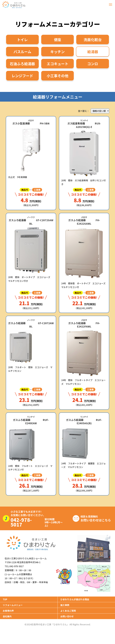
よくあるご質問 (68, 611)
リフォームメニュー (13, 605)
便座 (57, 40)
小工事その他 (57, 76)
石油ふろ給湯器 (22, 64)
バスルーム (22, 52)
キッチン (57, 52)
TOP (5, 599)
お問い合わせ (67, 616)
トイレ (22, 40)
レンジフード (22, 76)
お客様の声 (8, 611)
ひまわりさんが (75, 599)
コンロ (93, 64)
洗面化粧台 (93, 40)
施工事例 (65, 605)
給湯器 (93, 52)
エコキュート (57, 64)
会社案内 (7, 616)
